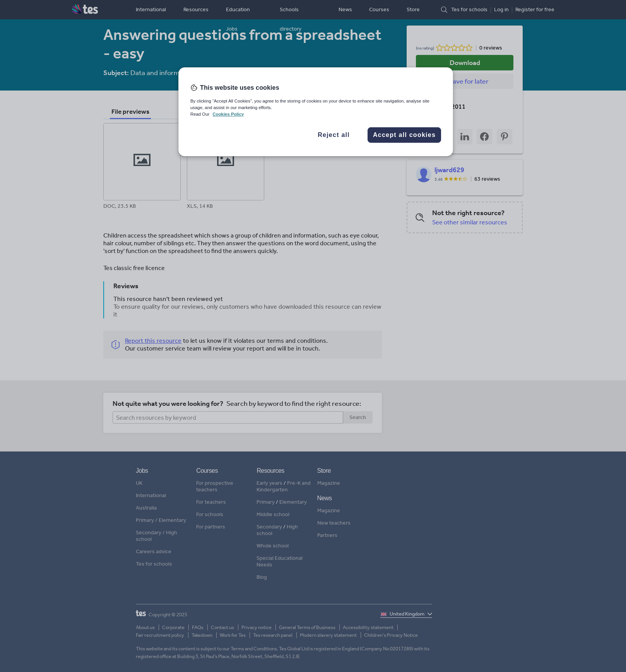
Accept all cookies (404, 135)
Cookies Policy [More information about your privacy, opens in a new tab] (228, 114)
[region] (316, 112)
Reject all (334, 135)
